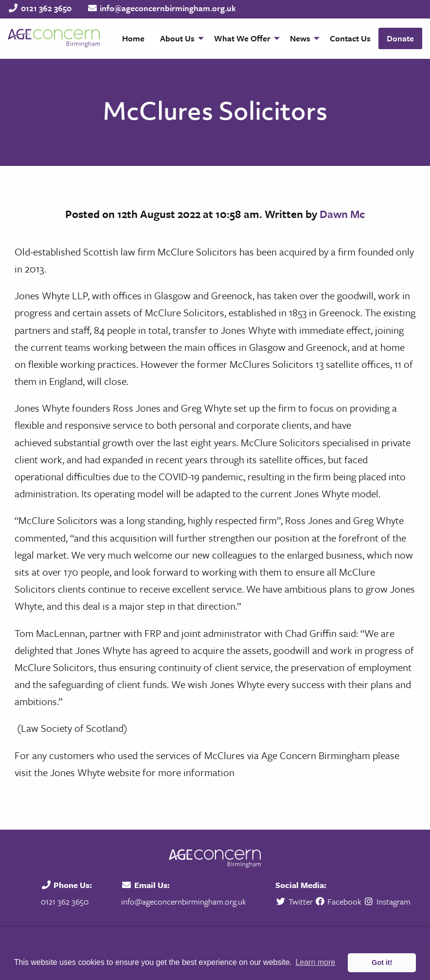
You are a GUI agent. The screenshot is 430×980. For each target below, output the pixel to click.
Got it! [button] (382, 962)
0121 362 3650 (46, 8)
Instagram (387, 901)
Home (133, 38)
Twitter (295, 901)
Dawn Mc (342, 214)
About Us (177, 38)
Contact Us (350, 38)
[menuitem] (133, 38)
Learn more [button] (315, 962)
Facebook (338, 901)
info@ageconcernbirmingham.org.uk (168, 8)
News (300, 38)
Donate (400, 38)
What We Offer (242, 38)
